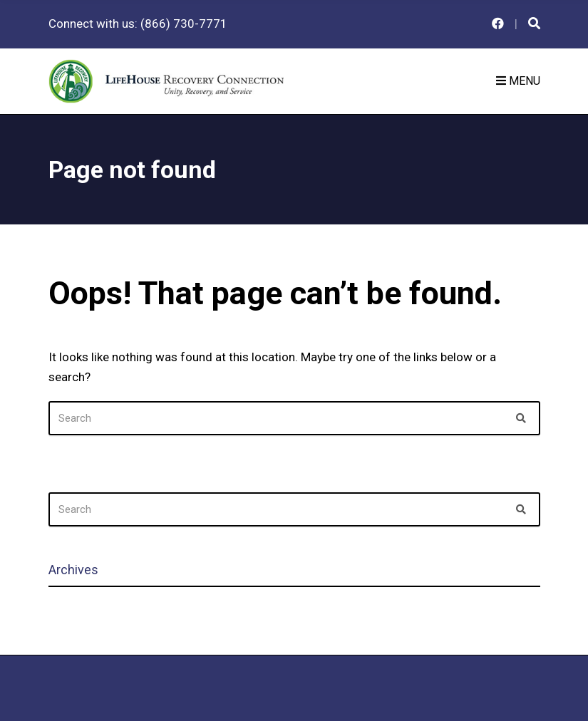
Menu (518, 81)
